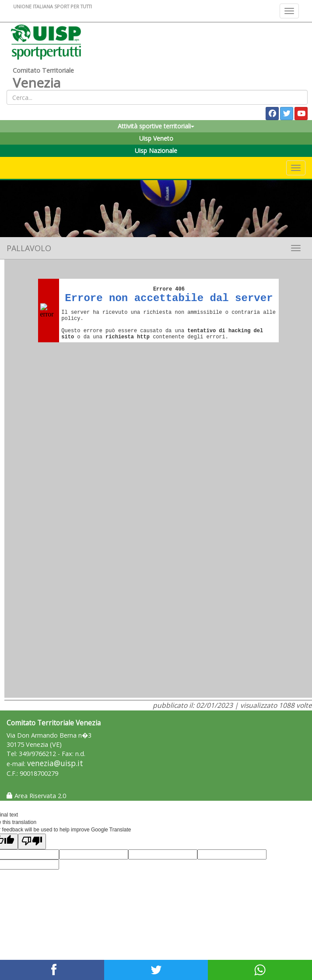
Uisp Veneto (156, 138)
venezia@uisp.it (55, 763)
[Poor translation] (32, 841)
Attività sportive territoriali (156, 126)
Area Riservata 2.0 (36, 796)
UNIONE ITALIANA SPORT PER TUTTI (53, 6)
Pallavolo (29, 248)
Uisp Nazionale (156, 151)
